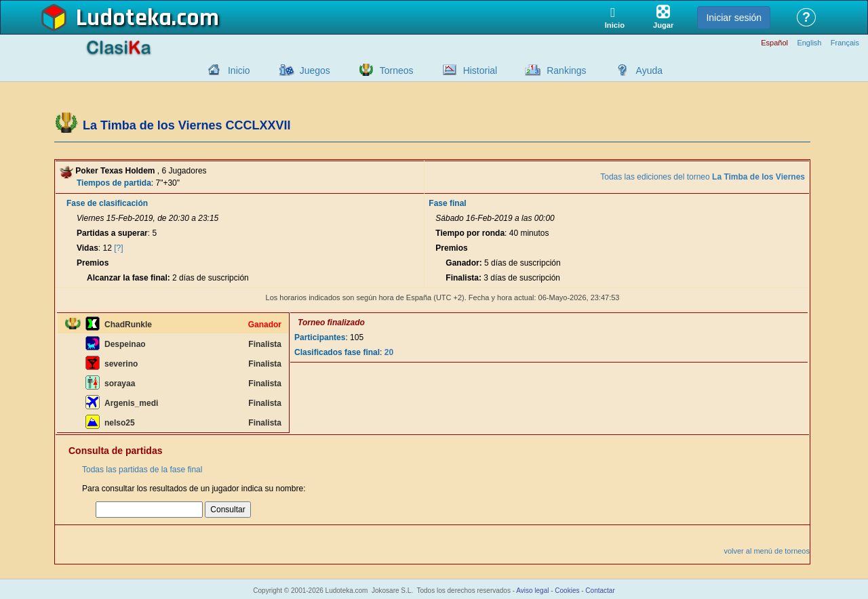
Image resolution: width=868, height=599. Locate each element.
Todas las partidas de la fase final (142, 470)
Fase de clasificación (107, 203)
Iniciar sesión (734, 18)
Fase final (447, 203)
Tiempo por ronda (470, 233)
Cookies (567, 591)
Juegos (315, 70)
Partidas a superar (112, 233)
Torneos (397, 70)
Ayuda (649, 70)
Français (845, 43)
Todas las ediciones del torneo (703, 177)
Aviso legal (532, 591)
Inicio (239, 70)
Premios (93, 263)
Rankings (566, 70)
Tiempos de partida (114, 183)
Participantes (320, 337)
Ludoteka (124, 18)
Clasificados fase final (337, 352)
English (809, 43)
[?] (118, 248)
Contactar (600, 591)
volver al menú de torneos (767, 551)
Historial (480, 70)
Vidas (87, 248)
